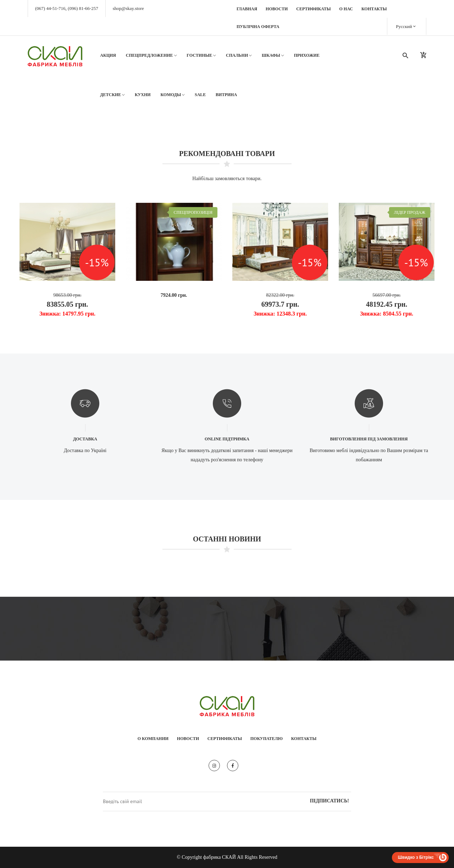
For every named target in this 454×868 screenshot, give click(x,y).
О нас (346, 9)
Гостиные (201, 55)
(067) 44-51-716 (50, 8)
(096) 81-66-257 (83, 8)
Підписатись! (330, 801)
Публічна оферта (258, 27)
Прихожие (307, 55)
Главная (247, 9)
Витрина (226, 95)
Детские (112, 95)
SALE (200, 95)
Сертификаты (313, 9)
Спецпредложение (151, 55)
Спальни (239, 55)
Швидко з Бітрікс (416, 857)
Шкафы (273, 55)
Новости (277, 9)
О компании (153, 739)
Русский (406, 26)
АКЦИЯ (108, 55)
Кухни (143, 95)
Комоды (173, 95)
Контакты (374, 9)
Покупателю (267, 739)
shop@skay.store (128, 8)
